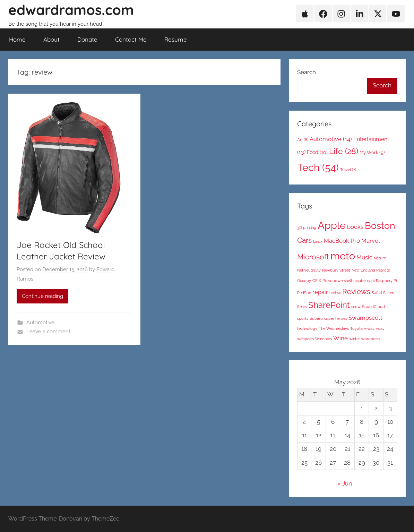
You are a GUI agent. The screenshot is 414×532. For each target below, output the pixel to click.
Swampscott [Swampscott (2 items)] (365, 318)
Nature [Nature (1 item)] (380, 258)
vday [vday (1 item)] (380, 328)
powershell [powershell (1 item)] (342, 281)
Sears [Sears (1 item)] (302, 307)
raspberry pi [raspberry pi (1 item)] (364, 281)
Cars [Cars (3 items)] (304, 240)
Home (17, 39)
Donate (87, 39)
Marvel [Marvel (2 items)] (371, 241)
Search (307, 72)
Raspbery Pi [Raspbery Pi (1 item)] (386, 281)
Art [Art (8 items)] (303, 140)
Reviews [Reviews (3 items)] (356, 291)
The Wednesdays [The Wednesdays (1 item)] (334, 328)
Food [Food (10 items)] (317, 152)
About (51, 39)
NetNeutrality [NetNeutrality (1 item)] (309, 270)
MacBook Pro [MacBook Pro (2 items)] (342, 241)
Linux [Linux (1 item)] (318, 241)
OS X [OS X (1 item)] (317, 281)
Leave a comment (48, 332)
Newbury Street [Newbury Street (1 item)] (336, 270)
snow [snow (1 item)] (356, 307)
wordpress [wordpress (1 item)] (371, 339)
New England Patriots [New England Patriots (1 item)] (371, 270)
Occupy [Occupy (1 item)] (304, 281)
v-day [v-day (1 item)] (369, 328)
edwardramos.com (71, 10)
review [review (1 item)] (335, 293)
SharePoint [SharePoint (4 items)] (329, 305)
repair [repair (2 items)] (320, 292)
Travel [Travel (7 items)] (348, 170)
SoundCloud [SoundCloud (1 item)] (373, 307)
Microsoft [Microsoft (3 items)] (313, 257)
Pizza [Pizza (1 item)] (327, 281)
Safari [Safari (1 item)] (377, 293)
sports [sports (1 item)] (303, 318)
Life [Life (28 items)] (344, 151)
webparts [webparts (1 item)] (305, 339)
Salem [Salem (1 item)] (389, 293)
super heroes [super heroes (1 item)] (336, 318)
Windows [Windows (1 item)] (324, 339)
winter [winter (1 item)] (355, 339)
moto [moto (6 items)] (343, 256)
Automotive (40, 323)
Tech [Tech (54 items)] (318, 167)
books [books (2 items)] (355, 227)
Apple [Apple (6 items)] (332, 225)
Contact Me (131, 39)
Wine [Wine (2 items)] (340, 338)
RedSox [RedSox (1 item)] (304, 293)
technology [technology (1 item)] (307, 328)
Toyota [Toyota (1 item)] (356, 328)
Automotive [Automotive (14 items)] (331, 139)
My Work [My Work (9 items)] (372, 152)
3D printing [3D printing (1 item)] (307, 228)
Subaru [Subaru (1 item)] (316, 318)
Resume (176, 39)
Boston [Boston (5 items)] (380, 226)
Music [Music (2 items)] (364, 257)
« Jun (345, 483)
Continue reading (42, 296)
